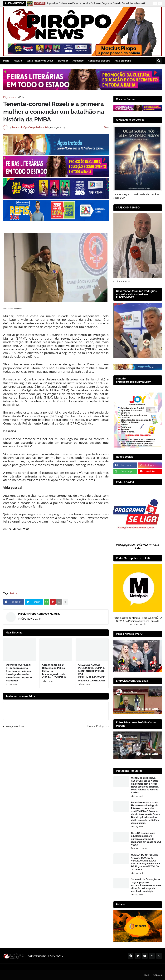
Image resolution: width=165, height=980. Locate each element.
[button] (155, 3)
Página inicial (10, 97)
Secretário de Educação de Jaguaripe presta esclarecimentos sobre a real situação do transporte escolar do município (146, 885)
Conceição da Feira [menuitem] (99, 61)
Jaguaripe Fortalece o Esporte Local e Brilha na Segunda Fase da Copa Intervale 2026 (96, 3)
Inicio (147, 975)
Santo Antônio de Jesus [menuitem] (40, 61)
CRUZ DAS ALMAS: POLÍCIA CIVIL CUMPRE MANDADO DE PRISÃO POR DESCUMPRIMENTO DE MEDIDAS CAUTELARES (92, 673)
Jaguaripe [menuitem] (78, 61)
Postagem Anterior (15, 726)
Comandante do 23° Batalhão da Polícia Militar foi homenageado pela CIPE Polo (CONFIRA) (54, 671)
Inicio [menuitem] (6, 61)
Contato (158, 975)
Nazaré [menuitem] (18, 61)
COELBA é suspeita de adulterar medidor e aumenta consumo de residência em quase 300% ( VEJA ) (146, 839)
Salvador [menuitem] (63, 61)
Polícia (23, 97)
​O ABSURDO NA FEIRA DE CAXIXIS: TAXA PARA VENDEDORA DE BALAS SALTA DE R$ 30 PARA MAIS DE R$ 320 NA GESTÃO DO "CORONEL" (146, 862)
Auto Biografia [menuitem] (123, 61)
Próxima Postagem (97, 726)
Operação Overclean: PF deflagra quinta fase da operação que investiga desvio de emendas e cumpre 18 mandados (19, 673)
